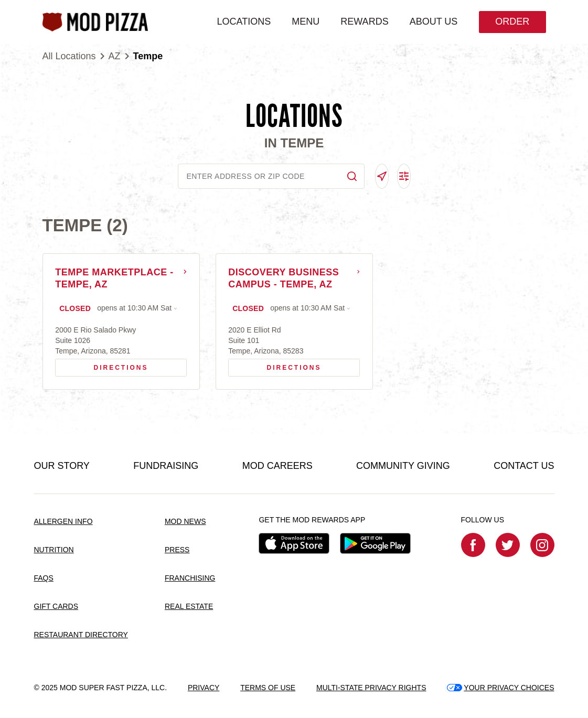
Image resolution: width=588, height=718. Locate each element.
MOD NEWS (185, 522)
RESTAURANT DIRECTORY (81, 635)
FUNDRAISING (166, 466)
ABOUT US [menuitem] (433, 22)
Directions (106, 366)
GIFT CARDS (56, 607)
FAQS (44, 578)
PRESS (177, 550)
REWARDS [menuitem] (364, 22)
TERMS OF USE (268, 688)
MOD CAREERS (277, 466)
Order (512, 22)
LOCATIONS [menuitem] (244, 22)
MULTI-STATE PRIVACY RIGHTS (371, 688)
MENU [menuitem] (305, 22)
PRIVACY (204, 688)
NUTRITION (54, 550)
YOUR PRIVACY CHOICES (500, 688)
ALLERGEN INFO (63, 522)
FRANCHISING (190, 578)
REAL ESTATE (189, 607)
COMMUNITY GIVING (403, 466)
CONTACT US (524, 466)
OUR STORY (62, 466)
